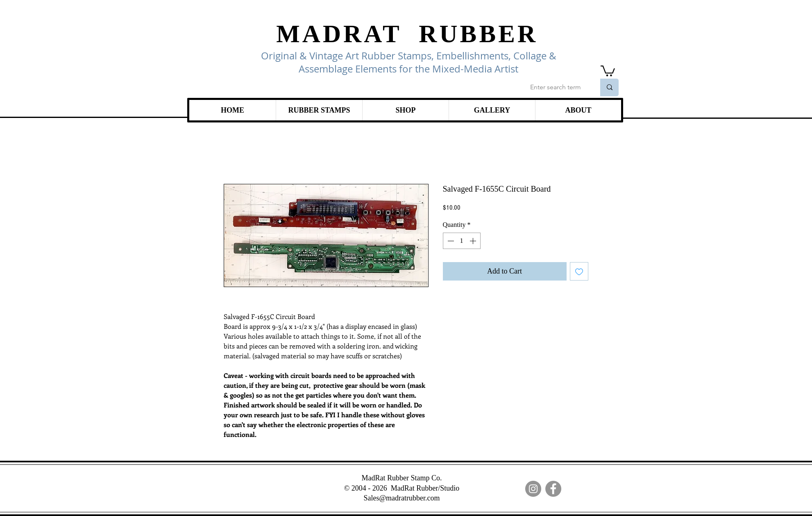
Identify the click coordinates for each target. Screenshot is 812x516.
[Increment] (474, 241)
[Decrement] (450, 241)
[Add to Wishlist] (579, 271)
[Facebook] (553, 489)
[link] (608, 70)
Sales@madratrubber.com (401, 498)
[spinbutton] (462, 241)
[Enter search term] (557, 87)
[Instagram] (533, 489)
